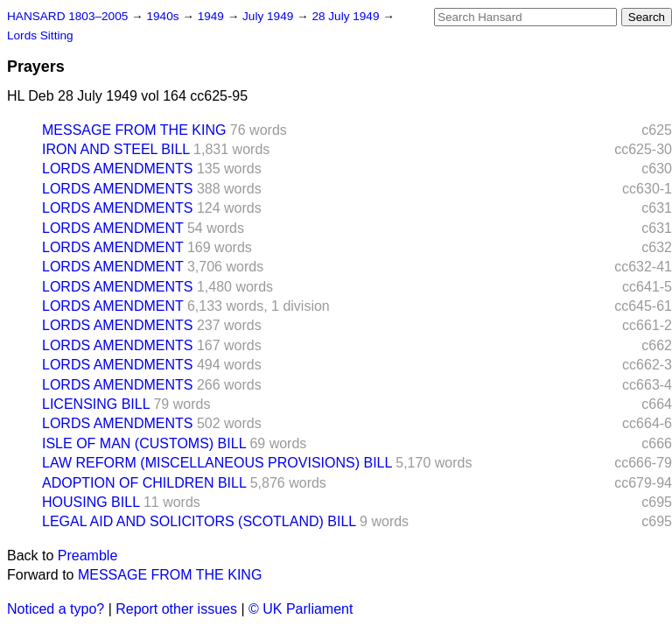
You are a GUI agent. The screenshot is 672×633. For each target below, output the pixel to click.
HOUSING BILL (91, 502)
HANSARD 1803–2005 (67, 16)
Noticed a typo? (56, 609)
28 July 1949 (347, 16)
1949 (213, 16)
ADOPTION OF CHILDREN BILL (144, 483)
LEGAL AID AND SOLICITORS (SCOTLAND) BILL (199, 521)
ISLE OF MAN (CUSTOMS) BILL (144, 443)
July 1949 (269, 16)
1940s (164, 16)
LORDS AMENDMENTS (117, 169)
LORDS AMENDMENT (113, 228)
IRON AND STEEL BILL (116, 149)
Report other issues (176, 609)
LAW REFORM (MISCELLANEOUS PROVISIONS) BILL (217, 463)
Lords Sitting (40, 35)
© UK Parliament (301, 609)
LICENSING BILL (96, 404)
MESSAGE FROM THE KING (134, 130)
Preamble (87, 556)
